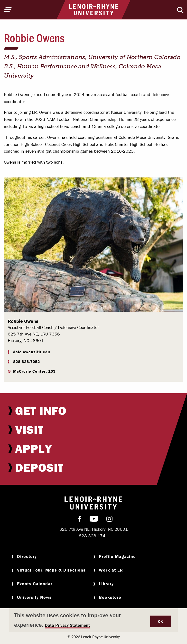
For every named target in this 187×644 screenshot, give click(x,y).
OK (161, 621)
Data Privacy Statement (67, 625)
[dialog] (93, 620)
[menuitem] (93, 411)
